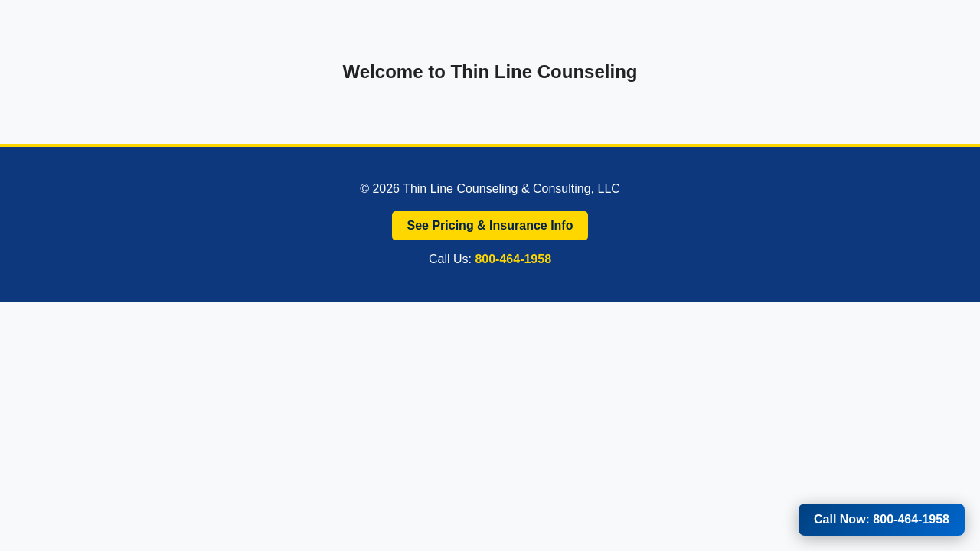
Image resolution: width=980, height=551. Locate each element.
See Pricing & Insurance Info (490, 225)
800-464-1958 (513, 259)
